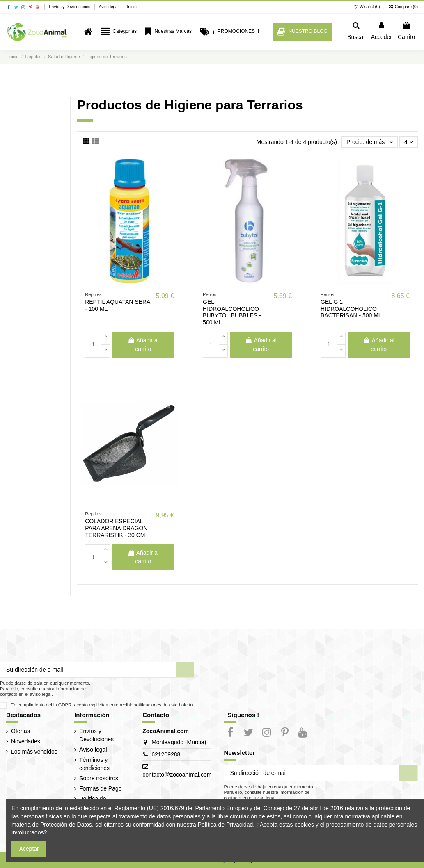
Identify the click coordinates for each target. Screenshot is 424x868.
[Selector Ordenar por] (370, 142)
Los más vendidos (34, 752)
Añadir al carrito (143, 345)
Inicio (132, 7)
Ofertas (21, 731)
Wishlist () (367, 7)
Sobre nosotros (99, 778)
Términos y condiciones (94, 764)
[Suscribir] (185, 670)
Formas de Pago (101, 788)
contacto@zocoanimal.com (177, 775)
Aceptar (29, 849)
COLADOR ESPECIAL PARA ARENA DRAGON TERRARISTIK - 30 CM (116, 528)
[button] (119, 32)
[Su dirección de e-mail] (88, 670)
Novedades (26, 741)
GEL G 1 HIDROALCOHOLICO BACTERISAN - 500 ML (351, 309)
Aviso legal (109, 7)
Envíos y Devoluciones (70, 7)
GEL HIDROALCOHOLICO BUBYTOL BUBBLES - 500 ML (232, 312)
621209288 (166, 754)
